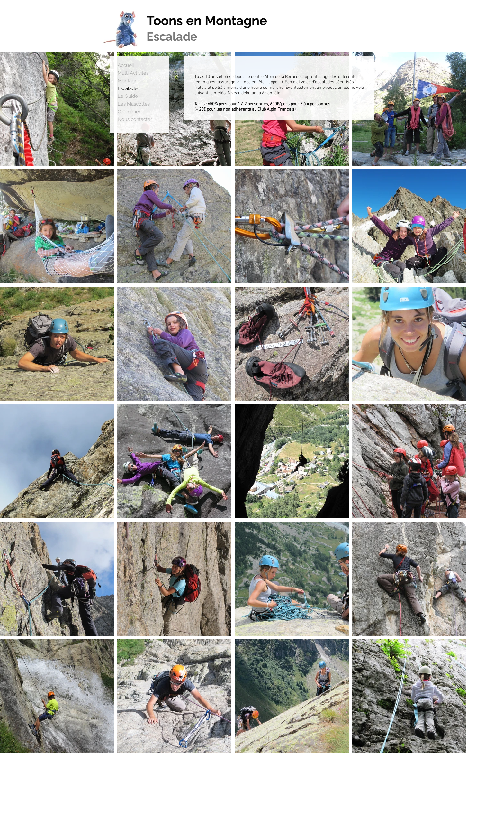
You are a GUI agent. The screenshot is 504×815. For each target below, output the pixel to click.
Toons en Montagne (207, 20)
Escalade (128, 88)
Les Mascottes (134, 104)
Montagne (129, 81)
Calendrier (129, 112)
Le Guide (128, 96)
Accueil (126, 65)
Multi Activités (133, 73)
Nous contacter (135, 119)
